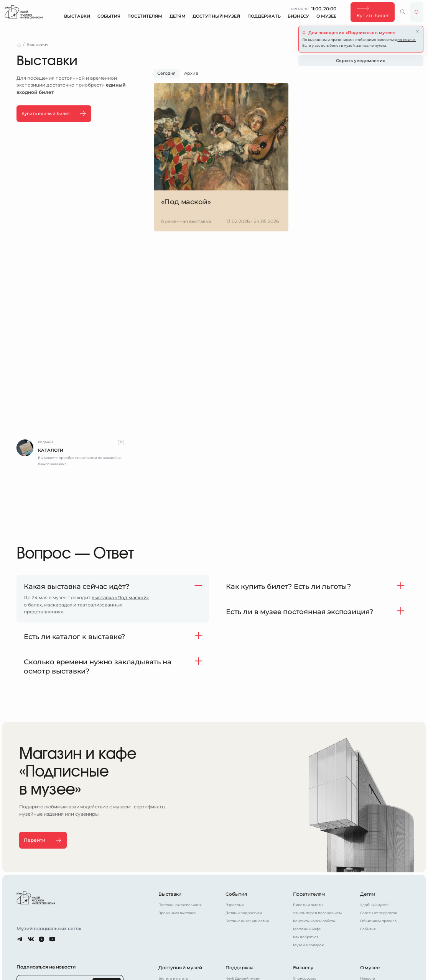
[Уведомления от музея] (416, 12)
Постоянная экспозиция (180, 904)
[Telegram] (20, 939)
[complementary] (70, 453)
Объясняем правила (378, 920)
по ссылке (407, 40)
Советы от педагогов (379, 912)
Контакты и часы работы (314, 920)
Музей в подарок (308, 945)
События (109, 16)
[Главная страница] (24, 12)
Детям (178, 16)
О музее (326, 16)
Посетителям (145, 16)
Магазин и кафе (307, 929)
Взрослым (235, 904)
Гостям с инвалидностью (247, 920)
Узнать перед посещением (317, 912)
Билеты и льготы (308, 904)
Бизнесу (298, 16)
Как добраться (306, 937)
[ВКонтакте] (31, 939)
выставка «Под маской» (120, 597)
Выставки (77, 16)
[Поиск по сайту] (403, 12)
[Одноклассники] (42, 939)
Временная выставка (177, 912)
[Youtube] (52, 939)
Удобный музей (374, 904)
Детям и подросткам (244, 912)
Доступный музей (216, 16)
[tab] (167, 74)
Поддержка (240, 968)
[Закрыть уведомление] (417, 31)
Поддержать (264, 16)
